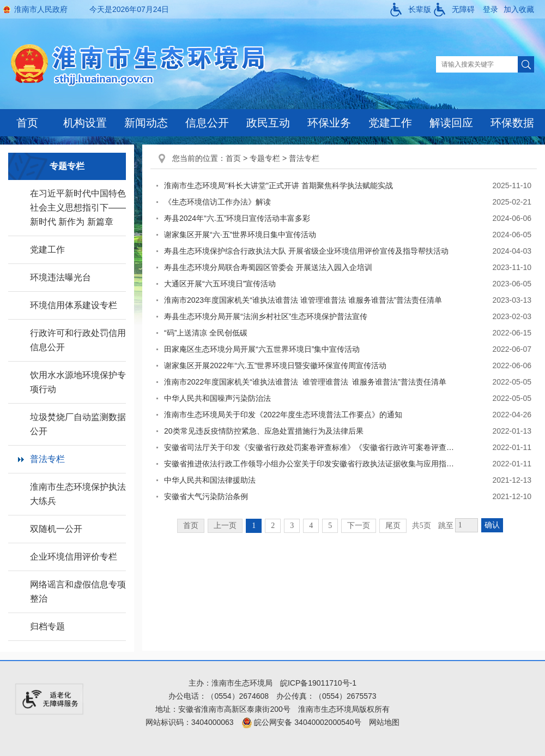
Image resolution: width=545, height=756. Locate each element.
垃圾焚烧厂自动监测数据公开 (78, 424)
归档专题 (47, 626)
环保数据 (512, 123)
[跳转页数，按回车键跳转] (467, 525)
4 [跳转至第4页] (311, 526)
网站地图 (384, 722)
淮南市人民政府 (41, 9)
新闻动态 (146, 123)
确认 (492, 525)
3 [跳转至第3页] (292, 526)
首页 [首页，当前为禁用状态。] (191, 526)
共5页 (422, 526)
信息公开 (207, 123)
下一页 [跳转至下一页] (359, 526)
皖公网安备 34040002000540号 (302, 722)
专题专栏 (265, 158)
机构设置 (85, 123)
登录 (491, 9)
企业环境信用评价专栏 (74, 557)
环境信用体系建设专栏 (74, 305)
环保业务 (329, 123)
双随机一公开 (56, 529)
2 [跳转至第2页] (273, 526)
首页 (27, 123)
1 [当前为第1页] (254, 526)
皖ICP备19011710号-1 (318, 683)
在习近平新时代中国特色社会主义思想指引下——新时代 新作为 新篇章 (78, 208)
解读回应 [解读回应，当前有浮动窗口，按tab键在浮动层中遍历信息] (451, 123)
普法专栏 (47, 459)
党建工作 (390, 123)
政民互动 (268, 123)
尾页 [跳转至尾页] (393, 526)
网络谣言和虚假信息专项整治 (78, 592)
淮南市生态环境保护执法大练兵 (78, 494)
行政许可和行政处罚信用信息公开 (78, 340)
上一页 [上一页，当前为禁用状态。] (225, 526)
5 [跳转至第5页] (330, 526)
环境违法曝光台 (60, 277)
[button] (411, 9)
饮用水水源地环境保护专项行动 (78, 382)
